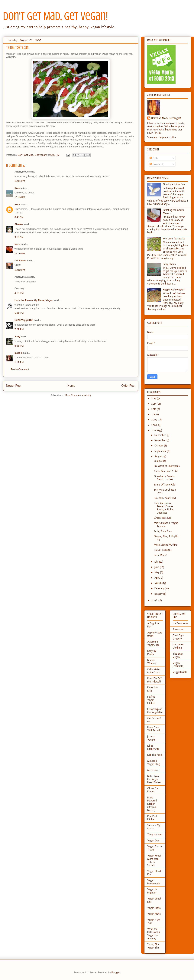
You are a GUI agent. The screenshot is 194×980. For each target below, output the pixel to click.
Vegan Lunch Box (154, 900)
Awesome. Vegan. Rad (153, 643)
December (160, 435)
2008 (154, 425)
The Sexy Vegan (178, 655)
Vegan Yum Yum (154, 921)
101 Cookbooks (180, 623)
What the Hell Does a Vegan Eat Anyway (154, 934)
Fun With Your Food (165, 498)
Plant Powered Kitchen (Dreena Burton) (152, 804)
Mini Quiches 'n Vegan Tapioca (166, 525)
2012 (154, 409)
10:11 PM (20, 181)
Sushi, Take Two (163, 531)
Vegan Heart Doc (154, 873)
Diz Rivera (20, 260)
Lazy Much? (160, 555)
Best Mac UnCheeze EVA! (165, 491)
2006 (155, 600)
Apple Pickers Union (155, 634)
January (159, 594)
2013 (154, 404)
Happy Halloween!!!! (174, 290)
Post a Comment (20, 369)
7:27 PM (19, 329)
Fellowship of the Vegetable (155, 711)
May (157, 572)
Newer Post (14, 386)
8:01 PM (19, 346)
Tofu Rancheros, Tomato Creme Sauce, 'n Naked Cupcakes (164, 508)
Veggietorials (180, 672)
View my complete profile (162, 137)
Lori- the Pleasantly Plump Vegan (34, 300)
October (159, 446)
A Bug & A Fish (153, 625)
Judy (17, 336)
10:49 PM (20, 197)
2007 (154, 430)
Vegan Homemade (154, 882)
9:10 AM (19, 237)
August (158, 456)
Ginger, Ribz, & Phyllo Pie (166, 538)
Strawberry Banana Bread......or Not (164, 478)
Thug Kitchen (154, 835)
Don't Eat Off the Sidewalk (154, 680)
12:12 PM (20, 270)
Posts (154, 158)
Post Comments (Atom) (78, 395)
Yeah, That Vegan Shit (153, 946)
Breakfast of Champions (167, 466)
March (158, 583)
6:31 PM (19, 313)
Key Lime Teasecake (174, 239)
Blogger (115, 972)
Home (71, 386)
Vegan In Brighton (152, 891)
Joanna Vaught (151, 738)
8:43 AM (19, 217)
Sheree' (19, 224)
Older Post (128, 386)
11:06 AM (20, 253)
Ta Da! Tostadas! (163, 550)
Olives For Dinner (153, 790)
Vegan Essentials (178, 665)
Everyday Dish (152, 689)
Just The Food (155, 755)
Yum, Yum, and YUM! (166, 471)
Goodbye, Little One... (175, 184)
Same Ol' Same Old (165, 485)
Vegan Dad (153, 841)
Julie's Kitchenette (153, 747)
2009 (155, 420)
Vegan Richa (154, 908)
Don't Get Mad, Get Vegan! (55, 16)
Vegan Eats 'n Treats (155, 848)
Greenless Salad (163, 518)
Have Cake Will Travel (154, 729)
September (161, 451)
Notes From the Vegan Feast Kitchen (154, 779)
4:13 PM (19, 293)
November (160, 440)
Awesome (178, 629)
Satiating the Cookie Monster (174, 212)
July (157, 562)
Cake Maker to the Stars (154, 671)
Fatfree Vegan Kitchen (151, 700)
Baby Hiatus (169, 264)
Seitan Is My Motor (154, 827)
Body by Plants (152, 653)
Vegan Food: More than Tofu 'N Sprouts (154, 860)
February (160, 588)
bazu (17, 244)
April (157, 578)
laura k (18, 353)
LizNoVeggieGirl (24, 320)
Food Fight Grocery (178, 637)
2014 (154, 398)
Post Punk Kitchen (152, 818)
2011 (154, 414)
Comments (157, 164)
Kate (17, 188)
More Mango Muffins (165, 545)
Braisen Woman (152, 662)
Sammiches (160, 461)
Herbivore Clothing (178, 646)
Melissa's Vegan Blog (154, 762)
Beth (17, 204)
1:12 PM (19, 362)
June (157, 567)
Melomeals (153, 770)
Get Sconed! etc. (154, 720)
